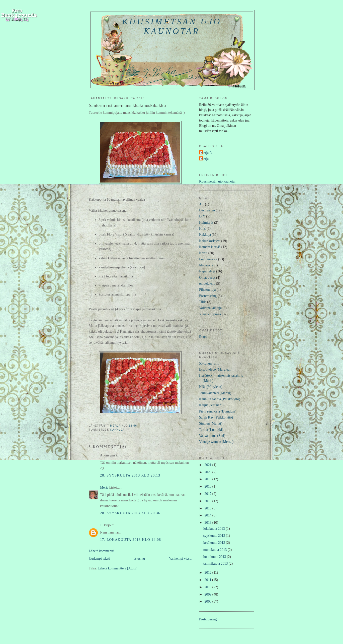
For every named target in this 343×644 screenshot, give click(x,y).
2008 (208, 601)
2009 (208, 594)
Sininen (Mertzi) (211, 423)
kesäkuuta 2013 (215, 543)
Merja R (206, 153)
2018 (208, 486)
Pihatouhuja (207, 290)
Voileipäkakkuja (210, 308)
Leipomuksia (208, 259)
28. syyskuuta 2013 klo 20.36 (130, 513)
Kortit (203, 253)
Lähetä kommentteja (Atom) (117, 568)
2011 (208, 580)
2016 (208, 501)
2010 (208, 587)
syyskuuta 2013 (215, 536)
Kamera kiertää (210, 247)
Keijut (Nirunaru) (211, 405)
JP (102, 525)
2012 (208, 573)
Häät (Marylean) (211, 387)
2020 (208, 472)
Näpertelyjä (207, 271)
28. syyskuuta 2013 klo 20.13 (130, 475)
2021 (208, 465)
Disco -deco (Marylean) (216, 369)
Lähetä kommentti (102, 551)
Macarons (206, 265)
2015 (208, 508)
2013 (208, 523)
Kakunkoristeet (210, 241)
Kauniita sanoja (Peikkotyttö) (220, 399)
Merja (104, 487)
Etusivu (140, 559)
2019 (208, 479)
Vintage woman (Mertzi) (216, 442)
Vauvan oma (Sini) (212, 436)
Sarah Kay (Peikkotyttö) (216, 417)
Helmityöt (206, 223)
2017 (208, 494)
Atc (202, 204)
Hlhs (202, 229)
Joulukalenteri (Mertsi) (215, 393)
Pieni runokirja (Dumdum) (218, 411)
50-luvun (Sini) (210, 363)
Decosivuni (207, 210)
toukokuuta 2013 (216, 550)
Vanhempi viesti (180, 559)
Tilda (203, 302)
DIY (202, 216)
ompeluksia (207, 284)
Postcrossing (208, 296)
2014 (208, 515)
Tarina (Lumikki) (211, 430)
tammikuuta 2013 (216, 564)
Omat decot (207, 278)
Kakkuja (117, 430)
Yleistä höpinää (210, 314)
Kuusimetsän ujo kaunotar (172, 26)
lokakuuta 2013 (215, 529)
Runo (203, 337)
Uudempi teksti (99, 559)
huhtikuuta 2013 (215, 557)
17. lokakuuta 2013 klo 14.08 (131, 540)
